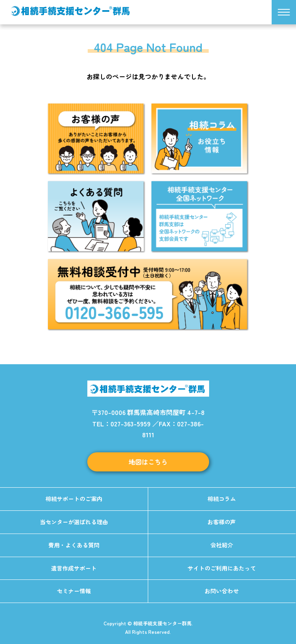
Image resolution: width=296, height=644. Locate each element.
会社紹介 (222, 545)
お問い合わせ (222, 591)
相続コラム (222, 499)
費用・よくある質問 (74, 545)
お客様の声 (222, 522)
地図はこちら (148, 462)
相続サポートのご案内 (74, 499)
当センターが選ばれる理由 (74, 522)
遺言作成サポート (74, 568)
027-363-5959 (131, 424)
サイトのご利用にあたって (222, 568)
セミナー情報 (74, 591)
